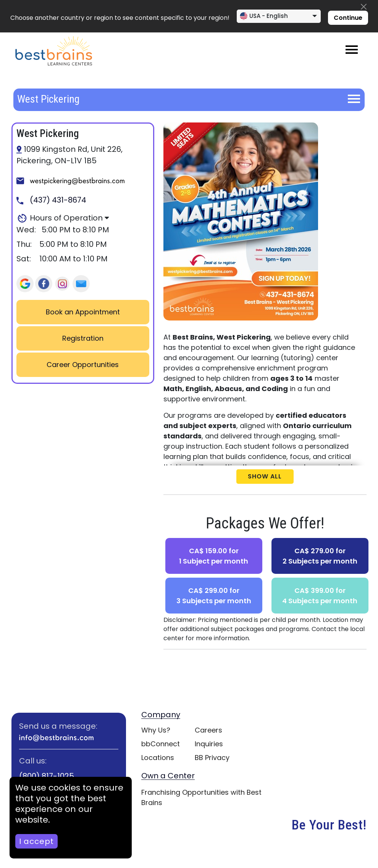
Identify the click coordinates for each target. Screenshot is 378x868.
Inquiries (209, 744)
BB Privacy (212, 758)
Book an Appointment (83, 312)
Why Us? (156, 730)
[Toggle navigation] (352, 50)
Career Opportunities (83, 365)
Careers (208, 730)
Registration (83, 338)
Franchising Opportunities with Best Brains (201, 797)
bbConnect (161, 744)
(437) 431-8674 (51, 200)
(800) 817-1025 (47, 776)
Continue (348, 18)
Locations (158, 758)
